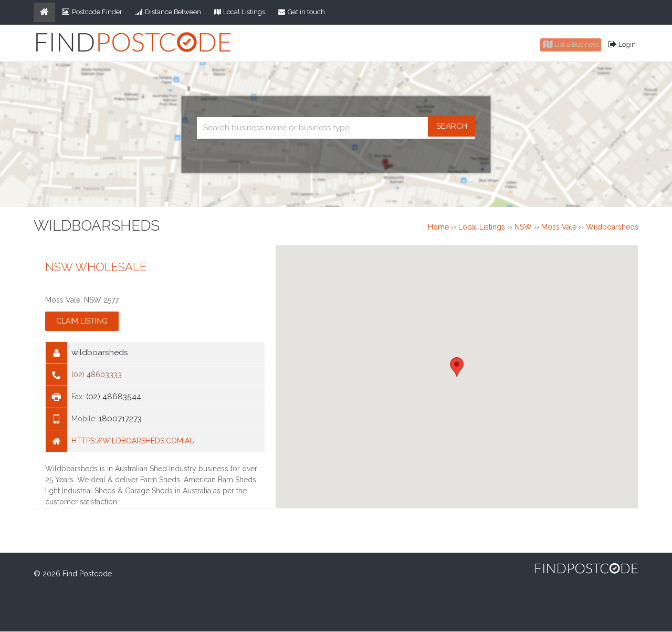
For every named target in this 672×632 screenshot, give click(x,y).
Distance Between (168, 12)
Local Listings (240, 12)
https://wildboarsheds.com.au (133, 442)
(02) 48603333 (97, 376)
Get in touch (302, 12)
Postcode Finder (92, 12)
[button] (457, 367)
